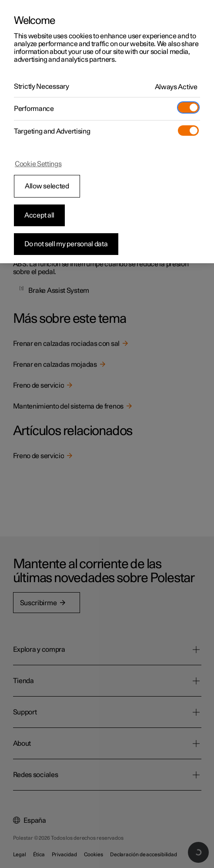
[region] (107, 132)
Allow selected (47, 186)
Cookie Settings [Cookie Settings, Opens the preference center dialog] (38, 164)
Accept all (39, 215)
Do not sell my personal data (66, 244)
